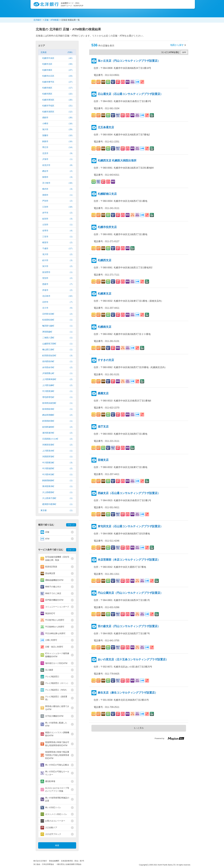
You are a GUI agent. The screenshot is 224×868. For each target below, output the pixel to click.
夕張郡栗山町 (58, 373)
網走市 (58, 171)
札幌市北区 (58, 64)
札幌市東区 (58, 70)
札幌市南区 (58, 88)
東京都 (57, 510)
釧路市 (58, 141)
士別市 (58, 225)
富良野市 (58, 272)
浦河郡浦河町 (58, 433)
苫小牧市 (58, 183)
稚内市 (58, 189)
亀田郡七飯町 (58, 326)
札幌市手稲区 (58, 106)
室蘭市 (58, 135)
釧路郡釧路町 (58, 481)
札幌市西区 (58, 94)
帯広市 (58, 147)
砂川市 (58, 260)
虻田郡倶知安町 (58, 356)
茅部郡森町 (58, 332)
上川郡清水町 (58, 451)
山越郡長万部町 (58, 344)
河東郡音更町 (58, 445)
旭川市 (58, 129)
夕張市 (58, 159)
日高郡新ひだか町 (58, 439)
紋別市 (58, 219)
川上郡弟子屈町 (58, 498)
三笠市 (58, 237)
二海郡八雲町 (58, 338)
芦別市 (58, 201)
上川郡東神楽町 (58, 379)
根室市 (58, 243)
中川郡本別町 (58, 475)
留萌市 (58, 177)
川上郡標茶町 (58, 492)
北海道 (57, 52)
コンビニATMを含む (170, 52)
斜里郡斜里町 (58, 421)
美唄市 (58, 195)
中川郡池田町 (58, 468)
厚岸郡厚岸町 (58, 486)
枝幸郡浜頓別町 (58, 403)
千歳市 (58, 249)
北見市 (58, 153)
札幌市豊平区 (58, 82)
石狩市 (58, 302)
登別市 (58, 278)
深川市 (58, 266)
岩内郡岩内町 (58, 361)
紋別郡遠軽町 (58, 427)
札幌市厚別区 (58, 100)
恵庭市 (58, 284)
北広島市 (58, 296)
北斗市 (58, 308)
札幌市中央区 (58, 58)
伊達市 (58, 290)
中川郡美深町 (58, 391)
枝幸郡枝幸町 (58, 409)
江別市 (58, 207)
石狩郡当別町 (58, 314)
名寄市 (58, 231)
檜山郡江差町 (58, 350)
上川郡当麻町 (58, 385)
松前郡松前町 (58, 320)
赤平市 (58, 213)
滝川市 (58, 254)
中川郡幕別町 (58, 463)
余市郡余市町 (58, 367)
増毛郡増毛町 (58, 397)
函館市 (58, 118)
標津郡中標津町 (58, 504)
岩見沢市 (58, 165)
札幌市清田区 (58, 112)
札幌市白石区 (58, 76)
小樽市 (58, 124)
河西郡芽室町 (58, 457)
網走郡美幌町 (58, 415)
